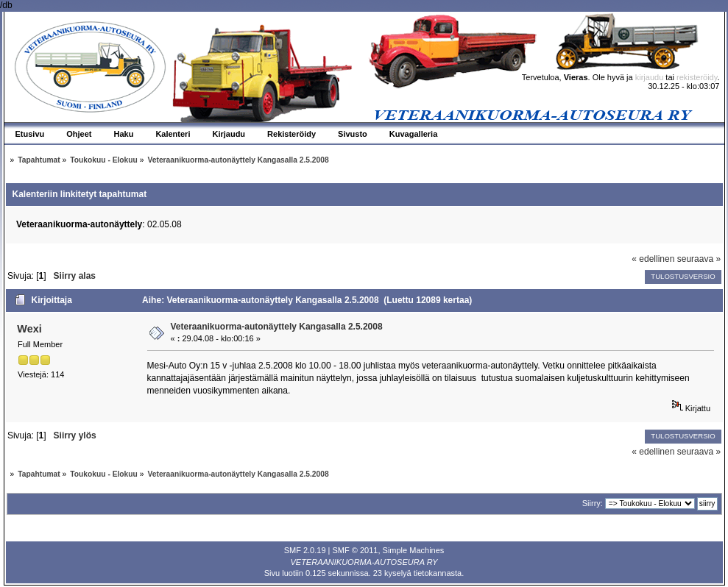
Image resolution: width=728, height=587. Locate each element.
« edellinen (653, 259)
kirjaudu (650, 77)
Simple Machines (414, 550)
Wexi (29, 329)
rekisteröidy (697, 77)
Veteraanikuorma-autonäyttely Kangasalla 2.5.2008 (277, 327)
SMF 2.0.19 (305, 550)
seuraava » (699, 259)
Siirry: (593, 503)
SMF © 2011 (356, 550)
